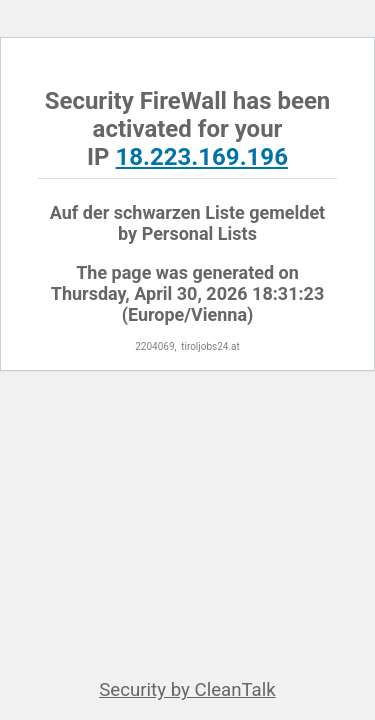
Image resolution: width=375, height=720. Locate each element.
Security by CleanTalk (187, 690)
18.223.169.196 (202, 157)
